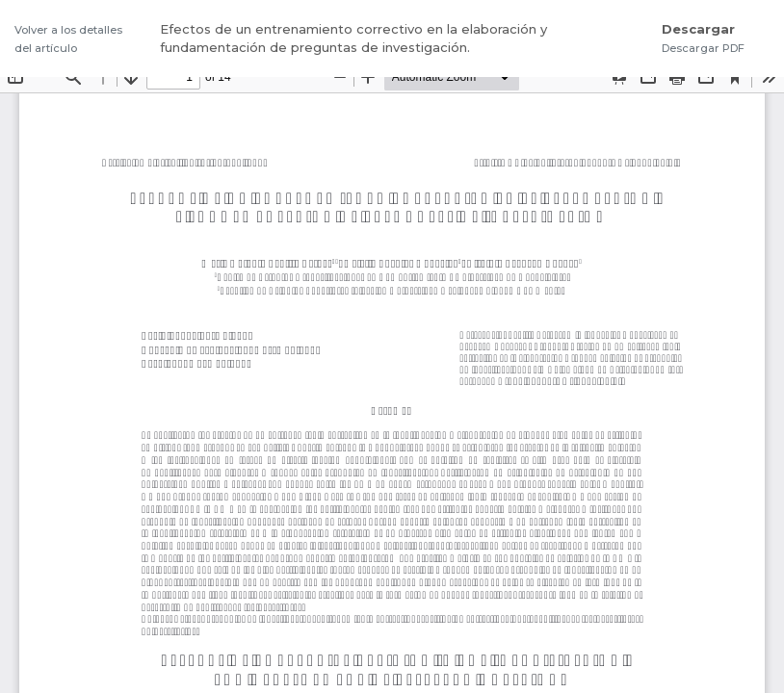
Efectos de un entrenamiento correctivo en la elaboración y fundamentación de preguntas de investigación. (353, 38)
